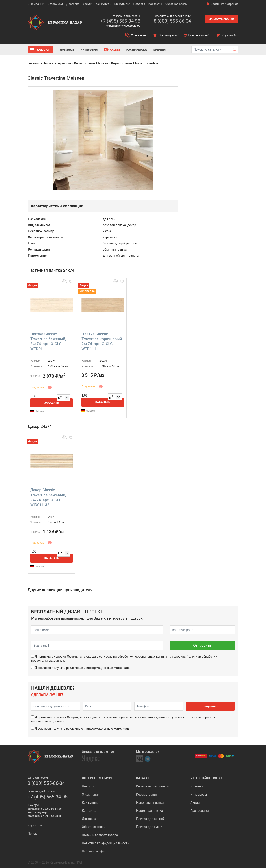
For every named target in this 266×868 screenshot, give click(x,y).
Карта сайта (36, 825)
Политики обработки (202, 657)
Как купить (103, 4)
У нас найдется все (207, 778)
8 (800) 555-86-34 (172, 21)
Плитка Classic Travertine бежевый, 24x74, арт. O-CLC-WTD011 (48, 341)
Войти (215, 4)
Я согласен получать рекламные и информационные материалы (83, 668)
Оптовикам (55, 4)
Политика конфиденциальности (106, 843)
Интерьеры (89, 50)
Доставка (73, 4)
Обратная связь (176, 4)
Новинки (67, 50)
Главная (34, 63)
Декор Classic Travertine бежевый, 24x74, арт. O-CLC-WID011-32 (48, 497)
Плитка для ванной (150, 819)
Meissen (37, 411)
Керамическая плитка (152, 786)
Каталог (44, 50)
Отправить (202, 645)
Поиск (32, 834)
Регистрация (230, 4)
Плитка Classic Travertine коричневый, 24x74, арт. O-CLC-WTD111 (102, 341)
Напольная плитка (150, 803)
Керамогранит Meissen (91, 63)
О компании (36, 4)
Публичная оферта (96, 851)
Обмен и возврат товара (100, 835)
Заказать (52, 403)
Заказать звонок (221, 19)
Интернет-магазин (98, 778)
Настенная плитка (150, 811)
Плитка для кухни (149, 827)
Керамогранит (147, 795)
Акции (115, 50)
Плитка (48, 63)
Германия (64, 63)
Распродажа (137, 50)
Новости (139, 4)
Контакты (155, 4)
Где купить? (122, 4)
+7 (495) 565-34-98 (120, 21)
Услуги (87, 4)
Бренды (159, 50)
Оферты (73, 657)
